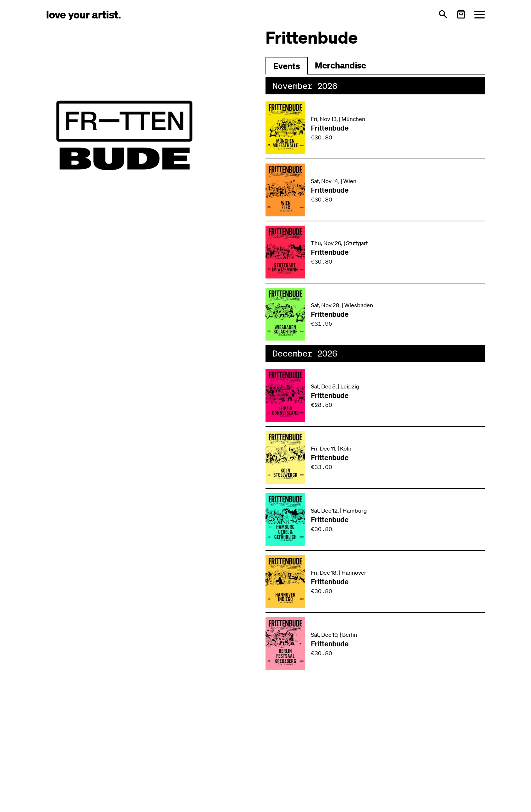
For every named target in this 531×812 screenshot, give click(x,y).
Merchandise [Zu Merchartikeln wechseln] (340, 65)
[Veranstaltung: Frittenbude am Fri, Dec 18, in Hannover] (375, 582)
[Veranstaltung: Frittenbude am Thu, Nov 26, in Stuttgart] (375, 252)
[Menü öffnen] (480, 14)
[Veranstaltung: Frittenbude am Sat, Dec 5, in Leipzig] (375, 395)
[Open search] (443, 14)
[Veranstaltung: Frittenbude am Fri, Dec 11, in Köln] (375, 457)
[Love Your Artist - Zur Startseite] (84, 14)
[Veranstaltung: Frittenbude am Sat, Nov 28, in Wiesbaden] (375, 314)
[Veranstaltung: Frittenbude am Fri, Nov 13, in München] (375, 128)
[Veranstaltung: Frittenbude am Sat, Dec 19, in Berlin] (375, 644)
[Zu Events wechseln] (287, 66)
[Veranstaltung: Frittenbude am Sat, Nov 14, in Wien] (375, 190)
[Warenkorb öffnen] (461, 14)
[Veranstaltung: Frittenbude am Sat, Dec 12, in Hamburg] (375, 520)
